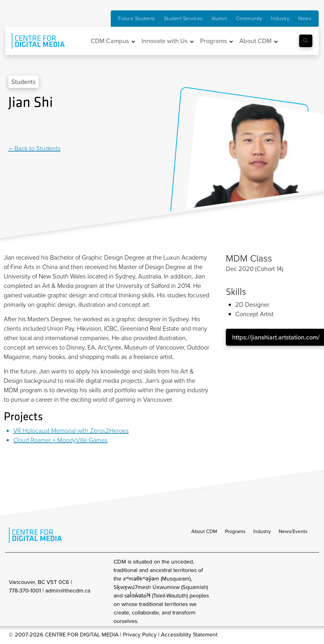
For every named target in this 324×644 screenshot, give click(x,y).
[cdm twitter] (297, 592)
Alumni (219, 18)
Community (249, 18)
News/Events (293, 532)
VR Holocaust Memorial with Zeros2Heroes (71, 431)
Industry (280, 18)
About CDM (204, 532)
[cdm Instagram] (269, 592)
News (305, 18)
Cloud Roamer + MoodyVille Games (60, 440)
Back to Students (37, 148)
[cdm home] (34, 41)
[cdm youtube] (311, 592)
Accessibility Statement (190, 635)
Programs (235, 532)
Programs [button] (213, 41)
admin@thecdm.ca (68, 591)
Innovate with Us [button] (165, 41)
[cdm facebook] (283, 592)
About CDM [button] (255, 41)
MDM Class (249, 258)
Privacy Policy (140, 635)
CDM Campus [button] (110, 41)
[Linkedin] (11, 128)
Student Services (183, 18)
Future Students (137, 18)
